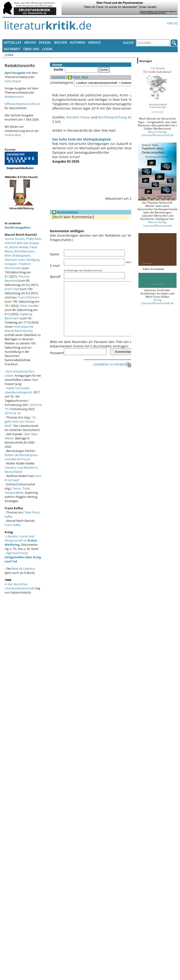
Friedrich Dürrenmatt (18, 266)
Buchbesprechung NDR (116, 117)
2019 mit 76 (13, 413)
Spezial (45, 42)
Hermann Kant (15, 260)
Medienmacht (14, 97)
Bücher (61, 42)
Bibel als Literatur (23, 568)
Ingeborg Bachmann (18, 316)
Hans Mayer (13, 81)
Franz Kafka (13, 525)
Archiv (30, 42)
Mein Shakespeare (17, 255)
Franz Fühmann (29, 297)
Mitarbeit (12, 49)
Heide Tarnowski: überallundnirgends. (19, 390)
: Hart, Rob (77, 77)
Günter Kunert (15, 239)
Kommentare (65, 212)
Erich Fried (12, 289)
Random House (78, 117)
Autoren (78, 42)
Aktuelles (13, 42)
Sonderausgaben (17, 227)
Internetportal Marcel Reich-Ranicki (19, 329)
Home (57, 65)
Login (47, 49)
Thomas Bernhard (17, 278)
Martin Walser (19, 247)
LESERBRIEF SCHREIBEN (112, 375)
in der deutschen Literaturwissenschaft (20, 586)
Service (94, 42)
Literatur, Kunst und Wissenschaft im (21, 540)
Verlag (172, 23)
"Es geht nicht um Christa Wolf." (20, 421)
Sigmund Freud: (23, 557)
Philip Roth (34, 239)
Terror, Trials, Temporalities (18, 490)
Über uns (31, 49)
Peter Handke (29, 306)
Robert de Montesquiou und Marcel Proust (21, 457)
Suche (128, 43)
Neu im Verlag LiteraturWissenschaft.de (157, 133)
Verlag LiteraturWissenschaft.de (157, 301)
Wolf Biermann (24, 251)
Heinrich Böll (13, 243)
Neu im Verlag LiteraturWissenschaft (157, 224)
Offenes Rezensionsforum (23, 104)
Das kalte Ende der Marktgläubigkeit (82, 139)
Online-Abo (12, 135)
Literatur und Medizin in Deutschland (21, 470)
